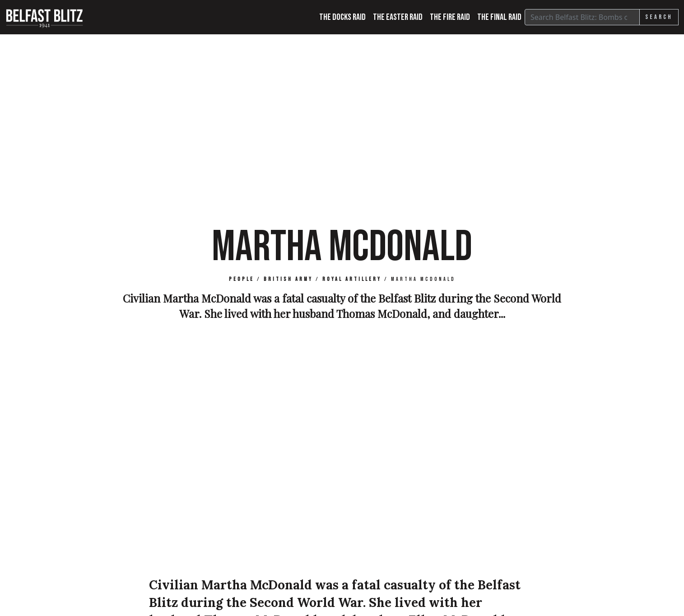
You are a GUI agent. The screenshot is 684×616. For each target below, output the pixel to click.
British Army (288, 279)
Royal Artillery (352, 279)
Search (659, 17)
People (242, 279)
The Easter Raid (398, 17)
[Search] (582, 17)
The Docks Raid (342, 17)
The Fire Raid (450, 17)
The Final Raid (499, 17)
